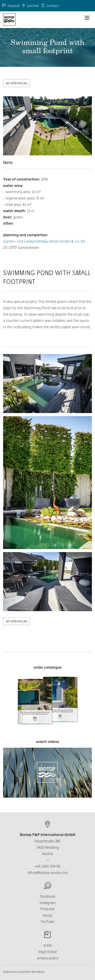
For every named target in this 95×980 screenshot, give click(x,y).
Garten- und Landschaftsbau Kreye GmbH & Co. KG (44, 241)
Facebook (48, 896)
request (11, 6)
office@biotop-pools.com (48, 873)
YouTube (47, 922)
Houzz (47, 915)
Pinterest (47, 909)
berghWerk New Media (31, 972)
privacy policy (48, 958)
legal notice (48, 952)
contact (50, 6)
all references (17, 83)
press (48, 945)
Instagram (48, 903)
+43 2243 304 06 (48, 866)
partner (30, 6)
